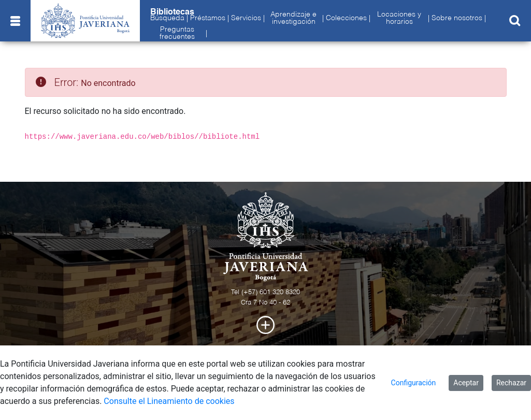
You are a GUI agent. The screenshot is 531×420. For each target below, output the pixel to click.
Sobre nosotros (457, 18)
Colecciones (346, 18)
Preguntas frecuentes (177, 33)
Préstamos (208, 18)
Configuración (414, 383)
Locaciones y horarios (399, 18)
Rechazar (511, 383)
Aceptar (466, 383)
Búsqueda (167, 18)
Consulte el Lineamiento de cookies (169, 401)
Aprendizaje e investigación (293, 18)
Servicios (246, 18)
